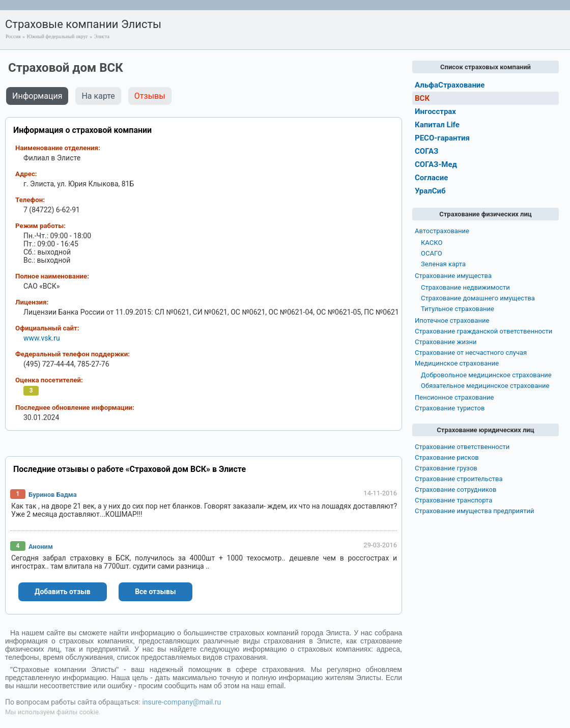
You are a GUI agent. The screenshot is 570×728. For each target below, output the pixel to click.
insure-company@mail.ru (181, 702)
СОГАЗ (426, 151)
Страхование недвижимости (465, 287)
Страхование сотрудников (455, 489)
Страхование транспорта (453, 500)
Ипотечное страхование (452, 320)
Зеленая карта (443, 264)
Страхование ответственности (462, 447)
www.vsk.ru (42, 338)
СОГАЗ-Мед (436, 164)
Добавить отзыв (63, 592)
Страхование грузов (446, 468)
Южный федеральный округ (57, 36)
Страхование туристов (450, 408)
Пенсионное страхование (454, 397)
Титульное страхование (458, 309)
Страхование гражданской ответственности (483, 331)
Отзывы (150, 96)
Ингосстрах (435, 111)
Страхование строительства (459, 479)
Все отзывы (155, 592)
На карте (98, 96)
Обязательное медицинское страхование (485, 386)
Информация (37, 96)
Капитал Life (437, 125)
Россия (13, 36)
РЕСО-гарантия (442, 138)
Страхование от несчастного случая (471, 353)
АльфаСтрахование (450, 85)
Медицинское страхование (457, 363)
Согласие (431, 178)
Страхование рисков (447, 457)
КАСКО (432, 243)
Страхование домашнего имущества (478, 298)
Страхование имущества (453, 276)
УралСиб (430, 191)
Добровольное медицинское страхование (486, 375)
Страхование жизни (446, 342)
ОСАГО (432, 253)
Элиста (102, 36)
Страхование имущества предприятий (475, 511)
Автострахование (442, 231)
